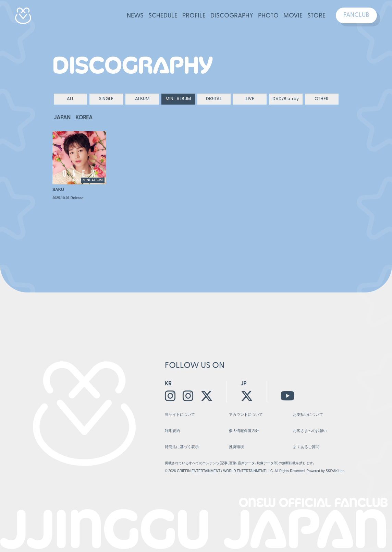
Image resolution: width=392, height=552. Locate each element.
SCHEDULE (163, 16)
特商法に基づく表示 (182, 447)
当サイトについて (180, 415)
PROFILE (194, 16)
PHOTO (268, 16)
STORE (316, 16)
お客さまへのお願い (310, 431)
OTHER (322, 99)
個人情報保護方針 (244, 431)
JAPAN (62, 118)
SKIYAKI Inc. (335, 471)
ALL (70, 99)
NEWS (135, 16)
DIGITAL (214, 99)
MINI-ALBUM (178, 99)
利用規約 (172, 431)
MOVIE (293, 16)
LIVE (250, 99)
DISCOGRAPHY (232, 16)
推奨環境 (236, 447)
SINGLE (106, 99)
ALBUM (142, 99)
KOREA (84, 118)
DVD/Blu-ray (286, 99)
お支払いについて (308, 415)
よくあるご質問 (306, 447)
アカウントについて (246, 415)
